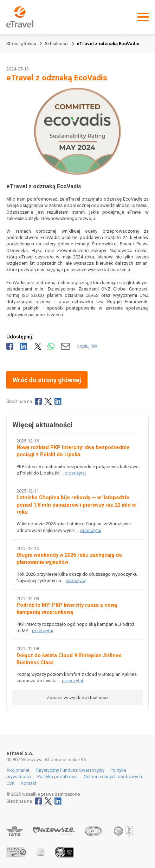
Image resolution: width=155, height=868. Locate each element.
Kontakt (29, 783)
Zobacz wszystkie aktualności (78, 698)
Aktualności (56, 44)
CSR (11, 783)
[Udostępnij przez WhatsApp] (51, 346)
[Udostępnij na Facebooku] (10, 346)
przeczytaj (75, 473)
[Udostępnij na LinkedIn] (24, 346)
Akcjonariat (18, 770)
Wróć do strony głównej (47, 380)
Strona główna (21, 44)
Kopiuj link (87, 346)
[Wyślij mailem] (66, 346)
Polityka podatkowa (57, 777)
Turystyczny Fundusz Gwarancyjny (70, 770)
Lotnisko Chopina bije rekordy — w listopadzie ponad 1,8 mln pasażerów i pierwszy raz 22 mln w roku (76, 505)
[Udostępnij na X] (38, 346)
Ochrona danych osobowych (113, 777)
